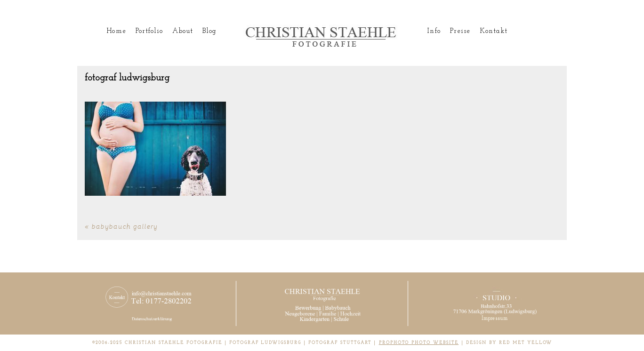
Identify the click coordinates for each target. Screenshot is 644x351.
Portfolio (149, 31)
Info (434, 31)
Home (116, 31)
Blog (209, 31)
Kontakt (494, 31)
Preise (460, 31)
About (183, 31)
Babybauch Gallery (125, 226)
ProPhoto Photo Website (419, 343)
